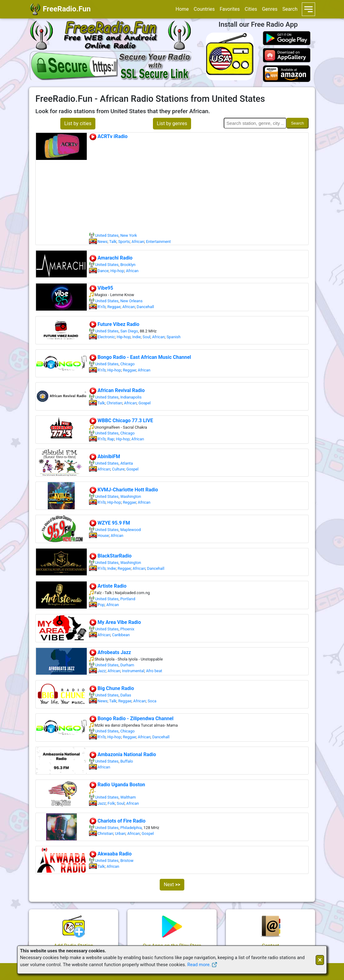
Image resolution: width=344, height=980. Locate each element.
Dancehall (145, 307)
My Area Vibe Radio (115, 622)
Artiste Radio (108, 586)
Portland (128, 599)
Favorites (230, 9)
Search (290, 9)
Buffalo (127, 761)
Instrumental (133, 671)
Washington (131, 496)
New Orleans (131, 301)
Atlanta (127, 463)
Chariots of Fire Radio (117, 821)
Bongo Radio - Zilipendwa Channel (131, 718)
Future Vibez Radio (114, 324)
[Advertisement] (198, 186)
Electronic (106, 337)
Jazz (102, 671)
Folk (111, 803)
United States (107, 235)
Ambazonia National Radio (122, 754)
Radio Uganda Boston (117, 785)
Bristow (127, 861)
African (138, 242)
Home (182, 9)
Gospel (145, 403)
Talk (113, 242)
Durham (127, 665)
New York (129, 235)
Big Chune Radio (112, 688)
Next (172, 885)
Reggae (114, 307)
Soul (146, 337)
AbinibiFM (104, 456)
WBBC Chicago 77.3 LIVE (121, 421)
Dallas (126, 695)
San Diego (129, 331)
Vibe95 (101, 288)
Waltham (128, 797)
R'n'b (102, 307)
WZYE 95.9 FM (110, 523)
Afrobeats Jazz (110, 652)
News (102, 242)
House (103, 536)
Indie (137, 337)
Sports (124, 242)
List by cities (78, 123)
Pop (101, 605)
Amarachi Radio (111, 258)
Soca (152, 701)
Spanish (174, 337)
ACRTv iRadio (108, 136)
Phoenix (127, 629)
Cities (251, 9)
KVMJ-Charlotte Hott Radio (124, 490)
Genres (270, 9)
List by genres (172, 123)
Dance (103, 271)
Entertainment (158, 242)
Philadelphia (131, 828)
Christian (114, 403)
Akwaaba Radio (110, 854)
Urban (120, 833)
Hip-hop (117, 271)
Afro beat (154, 671)
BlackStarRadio (110, 556)
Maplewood (131, 530)
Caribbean (121, 635)
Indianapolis (131, 397)
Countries (204, 9)
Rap (111, 439)
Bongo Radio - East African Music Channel (140, 357)
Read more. (199, 965)
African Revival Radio (117, 390)
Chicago (128, 364)
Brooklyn (128, 265)
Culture (118, 469)
